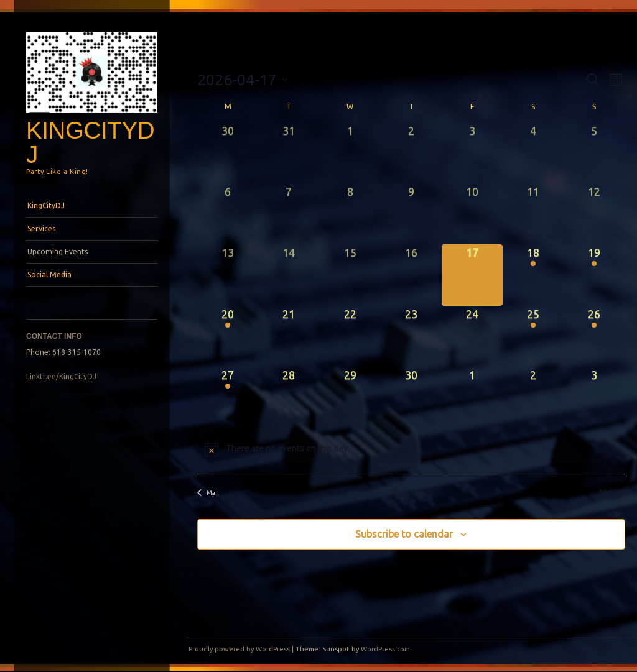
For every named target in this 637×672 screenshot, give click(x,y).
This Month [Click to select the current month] (411, 492)
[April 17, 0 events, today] (472, 275)
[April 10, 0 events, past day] (472, 214)
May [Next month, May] (612, 492)
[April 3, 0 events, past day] (472, 153)
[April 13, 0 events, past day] (228, 275)
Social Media (49, 274)
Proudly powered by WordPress (239, 649)
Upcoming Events (58, 251)
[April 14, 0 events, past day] (289, 275)
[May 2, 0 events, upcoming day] (533, 397)
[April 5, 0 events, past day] (594, 153)
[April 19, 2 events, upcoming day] (594, 275)
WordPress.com (385, 649)
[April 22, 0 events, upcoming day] (350, 336)
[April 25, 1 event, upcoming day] (533, 336)
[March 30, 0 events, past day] (228, 153)
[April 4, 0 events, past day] (533, 153)
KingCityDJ (90, 142)
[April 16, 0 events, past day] (411, 275)
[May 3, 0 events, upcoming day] (594, 397)
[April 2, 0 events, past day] (411, 153)
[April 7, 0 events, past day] (289, 214)
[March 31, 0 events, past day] (289, 153)
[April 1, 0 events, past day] (350, 153)
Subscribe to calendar (404, 534)
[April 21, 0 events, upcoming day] (289, 336)
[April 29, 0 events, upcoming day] (350, 397)
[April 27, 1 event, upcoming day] (228, 397)
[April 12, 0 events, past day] (594, 214)
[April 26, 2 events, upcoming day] (594, 336)
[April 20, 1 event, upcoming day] (228, 336)
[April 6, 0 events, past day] (228, 214)
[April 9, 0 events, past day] (411, 214)
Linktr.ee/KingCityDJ (61, 376)
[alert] (411, 449)
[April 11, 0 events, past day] (533, 214)
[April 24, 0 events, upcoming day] (472, 336)
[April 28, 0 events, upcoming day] (289, 397)
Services (41, 228)
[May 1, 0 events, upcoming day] (472, 397)
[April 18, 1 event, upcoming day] (533, 275)
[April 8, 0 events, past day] (350, 214)
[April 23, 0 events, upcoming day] (411, 336)
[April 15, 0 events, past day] (350, 275)
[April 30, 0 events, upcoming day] (411, 397)
